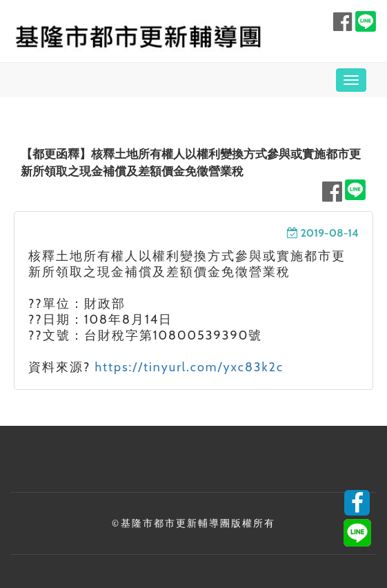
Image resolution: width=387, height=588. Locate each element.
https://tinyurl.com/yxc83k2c (189, 367)
